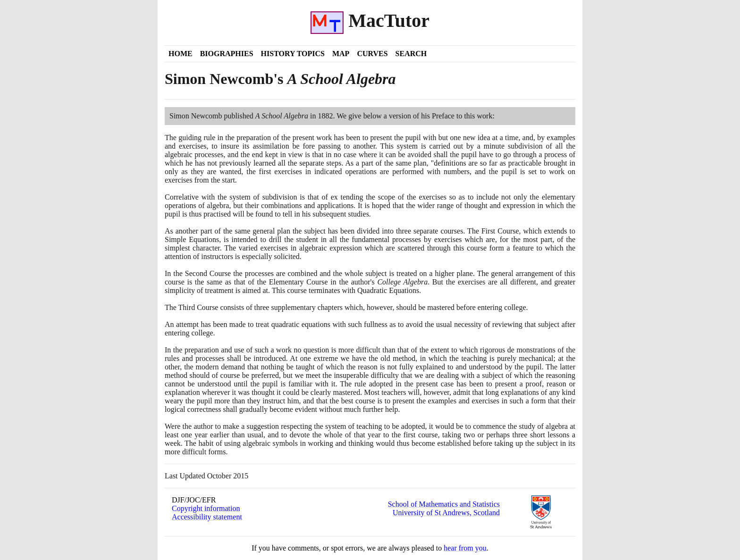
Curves (372, 54)
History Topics (293, 54)
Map (341, 54)
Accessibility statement (207, 517)
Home (181, 54)
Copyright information (206, 508)
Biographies (227, 54)
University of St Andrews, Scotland (446, 513)
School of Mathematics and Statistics (444, 504)
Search (411, 54)
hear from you (465, 548)
